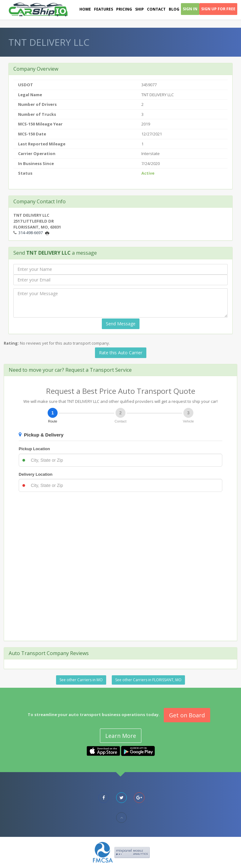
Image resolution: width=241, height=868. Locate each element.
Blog (174, 9)
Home (85, 9)
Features (104, 9)
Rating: (11, 343)
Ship (139, 9)
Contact (156, 9)
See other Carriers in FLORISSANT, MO (148, 680)
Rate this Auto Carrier (121, 353)
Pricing (124, 9)
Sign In (190, 9)
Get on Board (187, 715)
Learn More (121, 736)
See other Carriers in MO (81, 680)
